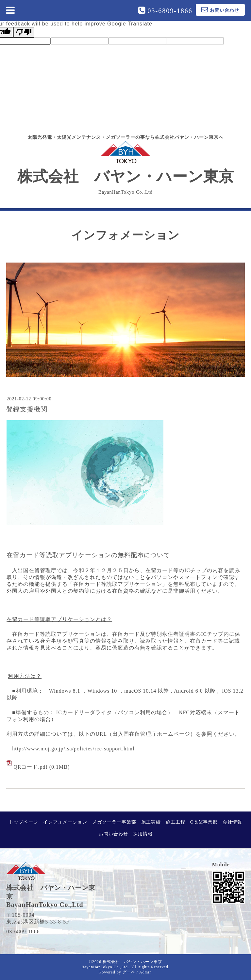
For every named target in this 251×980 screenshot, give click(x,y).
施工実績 (151, 822)
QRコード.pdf (31, 767)
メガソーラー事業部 (114, 822)
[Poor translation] (24, 32)
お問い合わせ (113, 834)
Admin (145, 972)
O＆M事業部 (204, 822)
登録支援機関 (27, 409)
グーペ (129, 972)
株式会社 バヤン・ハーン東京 (126, 163)
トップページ (24, 822)
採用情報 (143, 834)
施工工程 (176, 822)
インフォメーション (65, 822)
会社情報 (232, 822)
